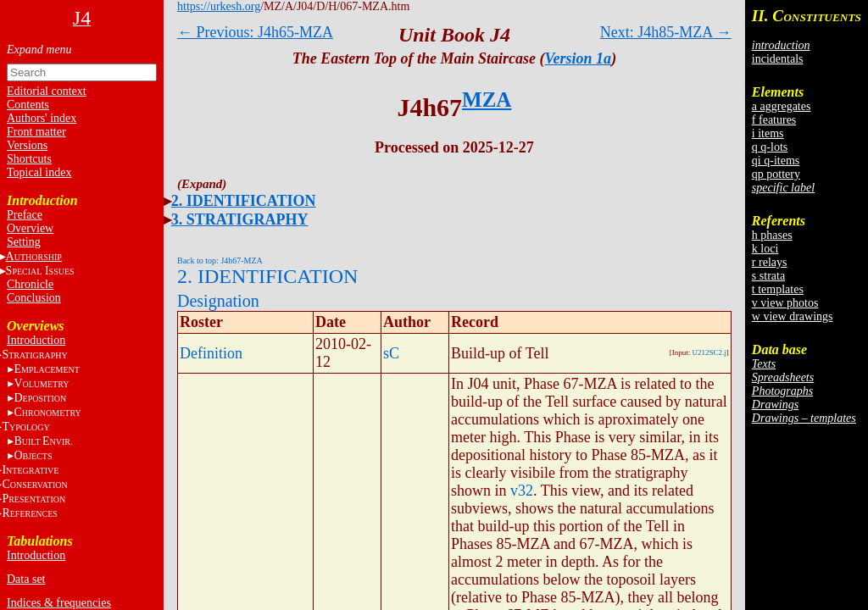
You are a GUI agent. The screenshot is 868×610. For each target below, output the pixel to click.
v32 (522, 491)
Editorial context (47, 91)
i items (768, 133)
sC (391, 353)
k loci (765, 249)
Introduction (36, 340)
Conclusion (34, 298)
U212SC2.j (709, 352)
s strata (768, 276)
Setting (24, 242)
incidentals (778, 59)
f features (774, 120)
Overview (30, 228)
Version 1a (579, 58)
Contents (28, 105)
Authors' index (42, 118)
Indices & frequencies (59, 603)
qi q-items (776, 161)
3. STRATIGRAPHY (240, 219)
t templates (778, 289)
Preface (25, 215)
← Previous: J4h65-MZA (255, 32)
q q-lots (770, 147)
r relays (770, 262)
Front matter (36, 132)
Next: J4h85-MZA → (666, 32)
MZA (487, 100)
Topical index (39, 172)
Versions (27, 145)
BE (43, 441)
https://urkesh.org (219, 6)
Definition (211, 353)
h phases (772, 235)
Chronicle (30, 284)
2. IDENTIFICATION (244, 201)
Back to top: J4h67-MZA (220, 261)
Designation (218, 301)
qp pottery (776, 174)
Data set (26, 579)
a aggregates (782, 106)
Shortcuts (29, 159)
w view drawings (793, 316)
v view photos (785, 303)
